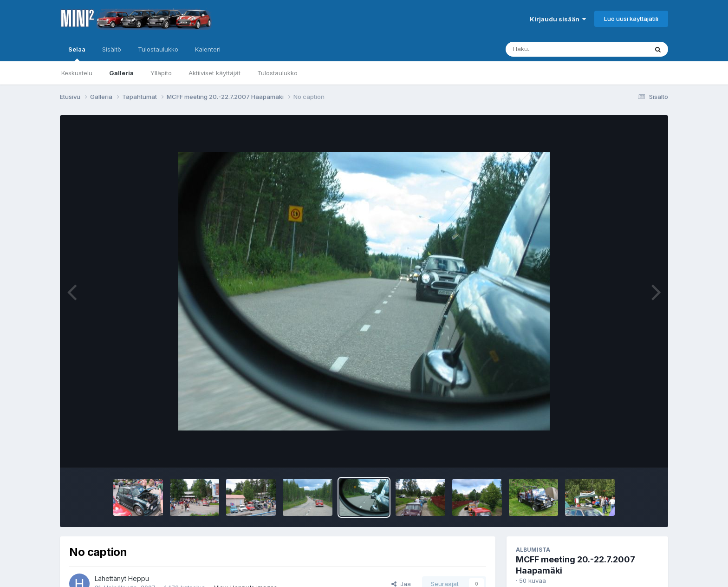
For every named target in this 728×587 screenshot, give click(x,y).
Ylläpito (161, 73)
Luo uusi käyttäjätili (631, 19)
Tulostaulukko (277, 73)
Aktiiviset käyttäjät (214, 73)
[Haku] (559, 49)
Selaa (77, 53)
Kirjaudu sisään (558, 19)
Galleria (121, 73)
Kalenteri (208, 49)
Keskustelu (77, 73)
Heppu (139, 578)
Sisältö (112, 49)
